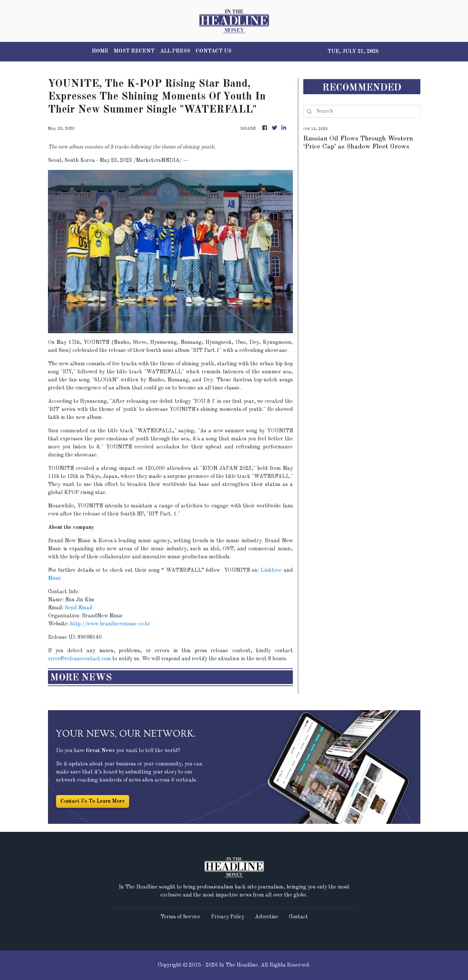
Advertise (267, 917)
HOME (100, 51)
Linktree (270, 570)
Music (55, 578)
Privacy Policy (228, 917)
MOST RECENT (134, 51)
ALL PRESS (175, 51)
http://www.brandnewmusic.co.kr (110, 624)
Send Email (79, 608)
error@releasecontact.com (80, 659)
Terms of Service (180, 917)
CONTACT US (214, 51)
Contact (298, 917)
